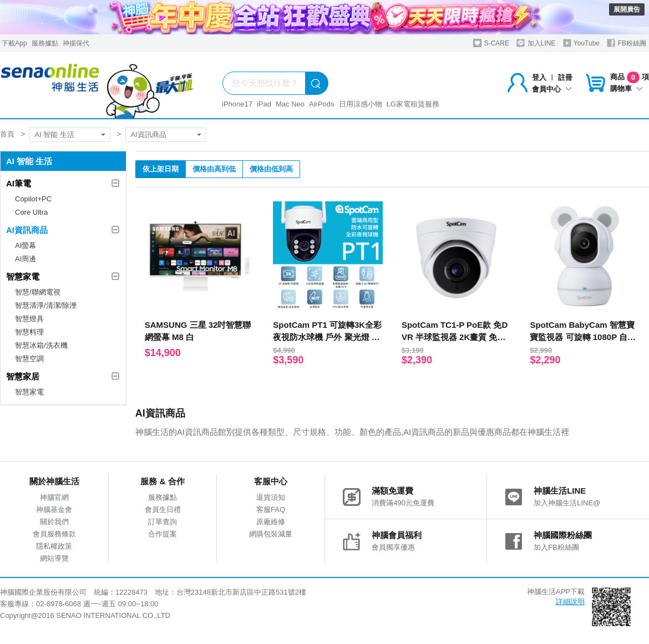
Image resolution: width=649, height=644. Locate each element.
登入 (539, 77)
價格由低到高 (271, 169)
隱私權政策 (54, 546)
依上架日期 (161, 169)
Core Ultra (31, 212)
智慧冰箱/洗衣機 (41, 345)
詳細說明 (570, 602)
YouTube (581, 43)
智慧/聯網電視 (38, 292)
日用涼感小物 (361, 104)
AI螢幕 (26, 245)
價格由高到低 (214, 169)
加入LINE (536, 43)
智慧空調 (29, 359)
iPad (264, 104)
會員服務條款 (54, 534)
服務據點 (45, 43)
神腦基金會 (54, 509)
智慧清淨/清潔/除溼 (46, 305)
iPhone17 (237, 104)
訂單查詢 (163, 522)
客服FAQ (271, 509)
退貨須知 (271, 497)
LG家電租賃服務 (413, 104)
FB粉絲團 (627, 43)
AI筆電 (19, 183)
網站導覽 (54, 558)
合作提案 (163, 534)
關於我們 (54, 522)
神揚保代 (76, 43)
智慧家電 (23, 277)
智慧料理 (29, 332)
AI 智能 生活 (54, 135)
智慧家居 (23, 376)
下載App (14, 43)
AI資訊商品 (148, 135)
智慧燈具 (29, 319)
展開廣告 (627, 9)
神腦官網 (54, 497)
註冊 (565, 77)
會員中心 (552, 89)
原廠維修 (271, 522)
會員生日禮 (163, 509)
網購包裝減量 (271, 534)
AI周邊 (26, 259)
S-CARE (491, 43)
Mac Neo (290, 104)
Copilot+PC (33, 199)
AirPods (322, 104)
